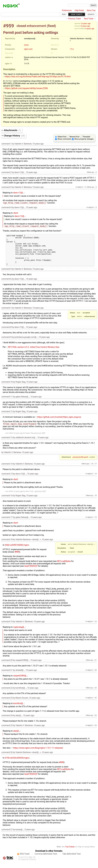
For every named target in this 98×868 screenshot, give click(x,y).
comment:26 (7, 759)
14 (95, 480)
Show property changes (84, 139)
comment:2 (6, 172)
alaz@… (17, 737)
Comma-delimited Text (46, 860)
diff (43, 440)
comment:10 (7, 388)
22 (95, 704)
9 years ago (90, 28)
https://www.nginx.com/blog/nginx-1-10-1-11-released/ (37, 754)
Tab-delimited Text (71, 860)
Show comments (64, 139)
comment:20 (7, 667)
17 (95, 470)
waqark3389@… (20, 682)
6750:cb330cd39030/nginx (17, 764)
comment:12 (7, 418)
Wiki (64, 14)
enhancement (36, 26)
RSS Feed (25, 860)
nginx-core (28, 49)
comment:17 (7, 524)
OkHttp (9, 81)
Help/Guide (79, 10)
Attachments (12, 130)
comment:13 (7, 444)
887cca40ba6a (64, 568)
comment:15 (7, 480)
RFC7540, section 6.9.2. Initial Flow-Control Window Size (33, 353)
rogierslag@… (19, 634)
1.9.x (72, 49)
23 (95, 694)
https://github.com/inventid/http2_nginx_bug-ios (58, 423)
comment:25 (7, 732)
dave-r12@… (19, 193)
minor (26, 45)
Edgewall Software (29, 866)
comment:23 (7, 704)
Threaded (86, 137)
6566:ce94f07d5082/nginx (17, 551)
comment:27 (7, 836)
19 (95, 502)
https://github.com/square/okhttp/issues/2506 (26, 88)
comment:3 (6, 187)
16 (95, 628)
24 (95, 732)
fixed (51, 26)
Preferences (67, 10)
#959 (9, 26)
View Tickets (77, 14)
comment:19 (7, 628)
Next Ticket (89, 19)
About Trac (91, 10)
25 (95, 722)
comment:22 (7, 694)
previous (38, 440)
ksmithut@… (19, 710)
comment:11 (7, 403)
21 (95, 667)
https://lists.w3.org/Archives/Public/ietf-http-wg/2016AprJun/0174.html (37, 77)
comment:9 (6, 343)
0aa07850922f (31, 573)
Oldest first (62, 137)
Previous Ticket (75, 19)
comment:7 (6, 314)
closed (21, 26)
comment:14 (7, 470)
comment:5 (6, 275)
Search (91, 14)
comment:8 (6, 333)
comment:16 (7, 502)
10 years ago (86, 23)
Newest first (74, 137)
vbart (15, 213)
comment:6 (6, 285)
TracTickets (70, 853)
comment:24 (7, 722)
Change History (14, 136)
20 (95, 676)
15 (92, 470)
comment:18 (7, 546)
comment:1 (6, 144)
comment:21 (7, 677)
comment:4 (6, 208)
